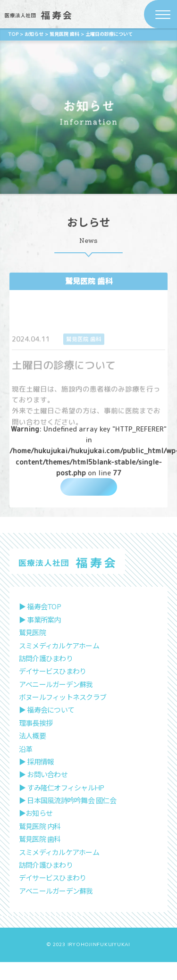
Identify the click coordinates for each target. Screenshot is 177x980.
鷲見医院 (32, 651)
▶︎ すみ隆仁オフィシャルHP (62, 806)
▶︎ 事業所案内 (40, 638)
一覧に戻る (88, 492)
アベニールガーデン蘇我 (56, 703)
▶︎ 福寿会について (46, 728)
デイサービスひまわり (53, 689)
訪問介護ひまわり (46, 677)
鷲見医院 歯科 (89, 281)
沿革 (26, 767)
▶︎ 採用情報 (37, 780)
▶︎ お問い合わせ (43, 793)
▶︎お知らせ (36, 831)
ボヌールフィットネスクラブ (63, 715)
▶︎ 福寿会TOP (40, 625)
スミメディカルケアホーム (59, 664)
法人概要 (32, 754)
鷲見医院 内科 (40, 845)
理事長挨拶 (36, 741)
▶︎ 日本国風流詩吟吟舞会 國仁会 (67, 819)
